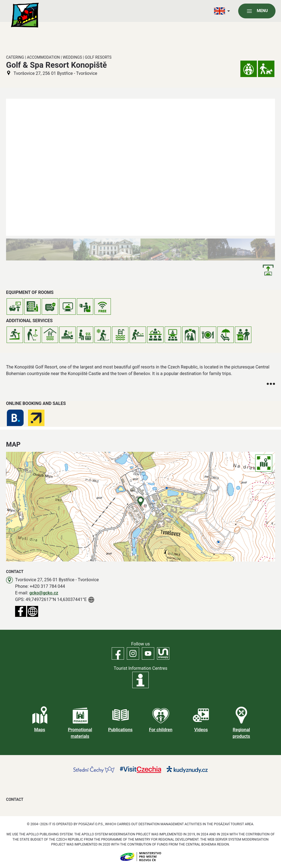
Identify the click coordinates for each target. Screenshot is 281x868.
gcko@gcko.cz (44, 593)
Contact (15, 799)
